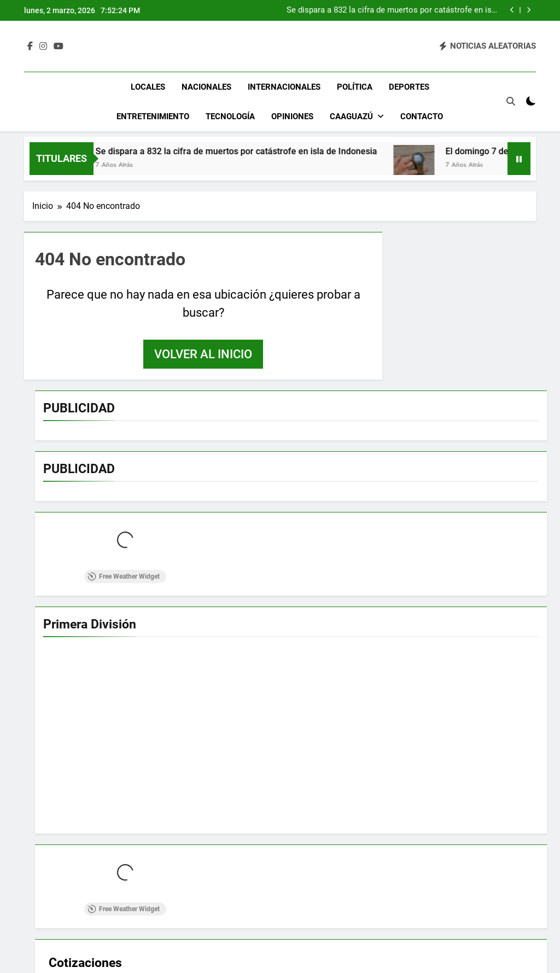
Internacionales (284, 87)
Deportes (409, 87)
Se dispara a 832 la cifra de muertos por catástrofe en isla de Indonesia (392, 10)
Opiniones (292, 116)
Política (355, 87)
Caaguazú (351, 116)
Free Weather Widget (124, 576)
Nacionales (206, 87)
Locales (148, 87)
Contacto (422, 116)
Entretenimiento (153, 116)
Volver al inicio (203, 354)
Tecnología (230, 116)
